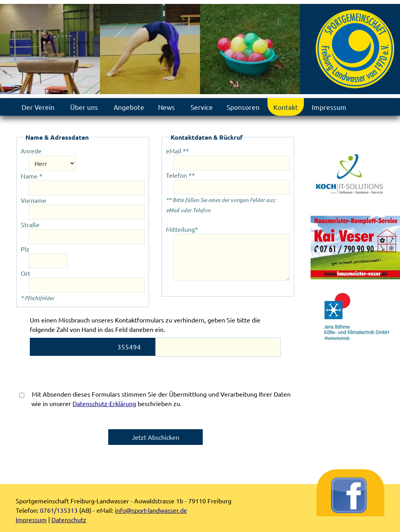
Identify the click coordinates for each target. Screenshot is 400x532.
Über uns (84, 107)
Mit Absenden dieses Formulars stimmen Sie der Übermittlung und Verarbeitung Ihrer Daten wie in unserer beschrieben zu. (155, 399)
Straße (30, 224)
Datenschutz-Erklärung (104, 403)
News (166, 107)
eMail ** (177, 151)
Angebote (129, 107)
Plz (25, 249)
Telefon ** (180, 175)
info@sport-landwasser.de (151, 510)
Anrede (31, 151)
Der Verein (38, 107)
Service (202, 107)
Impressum (329, 107)
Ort (25, 273)
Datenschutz (69, 519)
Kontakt (286, 107)
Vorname (34, 200)
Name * (32, 176)
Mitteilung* (182, 229)
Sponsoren (243, 107)
